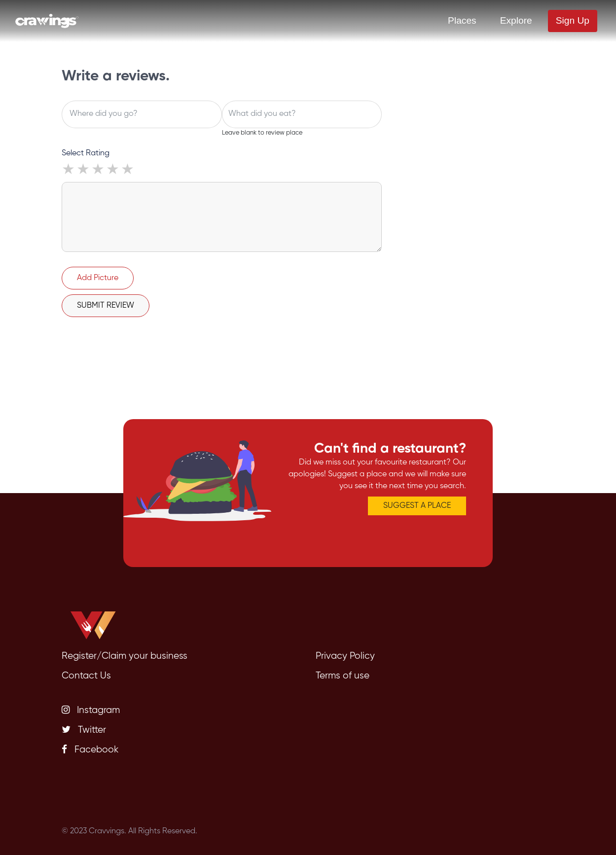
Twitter (84, 730)
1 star (69, 171)
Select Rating (86, 153)
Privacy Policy (345, 656)
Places (462, 20)
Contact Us (86, 676)
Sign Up (573, 20)
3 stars (99, 171)
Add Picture (98, 278)
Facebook (90, 749)
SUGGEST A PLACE (417, 506)
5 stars (128, 171)
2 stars (84, 171)
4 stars (113, 171)
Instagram (91, 710)
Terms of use (343, 676)
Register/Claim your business (125, 656)
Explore (516, 20)
